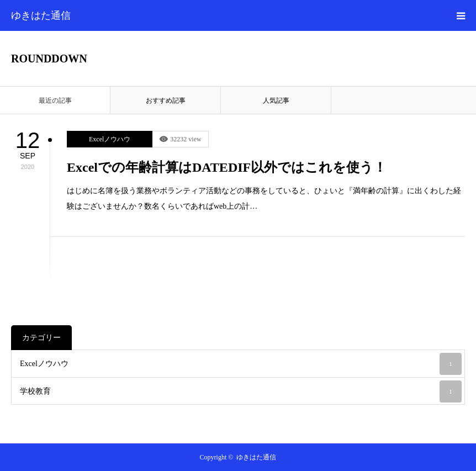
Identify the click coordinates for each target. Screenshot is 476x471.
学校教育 (241, 391)
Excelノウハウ (110, 139)
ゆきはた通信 (41, 15)
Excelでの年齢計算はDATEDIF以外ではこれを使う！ (227, 167)
